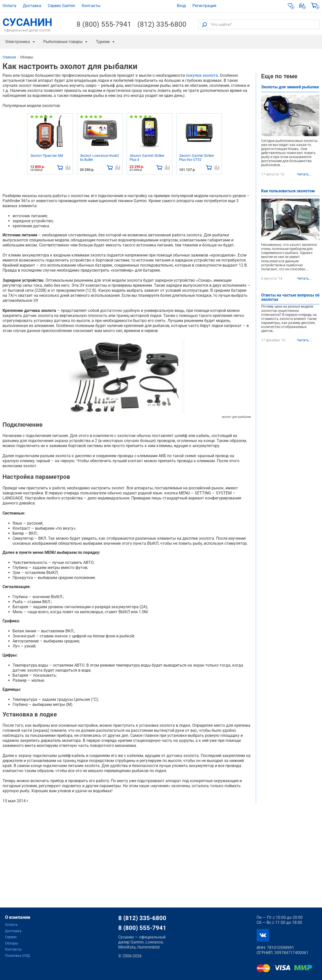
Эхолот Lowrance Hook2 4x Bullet (99, 158)
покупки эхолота (202, 75)
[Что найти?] (259, 24)
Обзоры (12, 943)
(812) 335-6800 (162, 24)
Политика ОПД (17, 956)
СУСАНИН (27, 24)
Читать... (304, 174)
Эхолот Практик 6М (47, 156)
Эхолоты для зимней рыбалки (290, 87)
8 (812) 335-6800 (142, 918)
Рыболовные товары (63, 42)
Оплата (9, 6)
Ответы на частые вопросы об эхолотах (290, 298)
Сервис (11, 937)
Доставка (32, 6)
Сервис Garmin (62, 6)
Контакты (91, 6)
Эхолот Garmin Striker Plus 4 (147, 158)
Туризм (103, 42)
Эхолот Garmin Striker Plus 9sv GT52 (197, 158)
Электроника (17, 42)
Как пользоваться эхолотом (288, 191)
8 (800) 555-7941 (104, 24)
